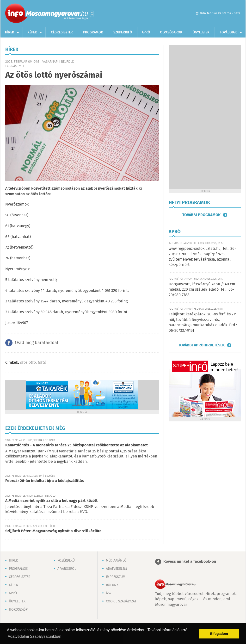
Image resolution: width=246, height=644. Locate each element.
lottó (42, 363)
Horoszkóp (18, 610)
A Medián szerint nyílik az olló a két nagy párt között (51, 501)
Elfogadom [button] (219, 634)
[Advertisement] (205, 117)
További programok (201, 215)
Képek (32, 32)
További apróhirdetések (201, 345)
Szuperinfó (123, 32)
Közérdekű (66, 561)
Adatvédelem (116, 569)
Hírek (10, 32)
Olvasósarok (171, 32)
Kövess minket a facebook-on (190, 562)
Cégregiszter (62, 32)
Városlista (92, 14)
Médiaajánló (116, 561)
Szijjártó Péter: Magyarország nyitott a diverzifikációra (53, 531)
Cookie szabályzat (121, 601)
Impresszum (116, 577)
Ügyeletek (201, 32)
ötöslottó (28, 363)
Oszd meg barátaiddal (37, 343)
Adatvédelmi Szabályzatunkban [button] (34, 636)
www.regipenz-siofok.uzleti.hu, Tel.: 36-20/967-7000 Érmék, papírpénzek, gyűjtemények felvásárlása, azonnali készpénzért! (202, 257)
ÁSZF (110, 593)
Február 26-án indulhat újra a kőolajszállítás (45, 481)
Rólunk (112, 585)
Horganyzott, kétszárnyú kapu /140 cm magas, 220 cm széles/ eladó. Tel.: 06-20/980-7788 (202, 290)
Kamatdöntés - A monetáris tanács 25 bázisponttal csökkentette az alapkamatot (77, 445)
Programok (93, 32)
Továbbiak (228, 32)
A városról (67, 569)
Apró (146, 32)
